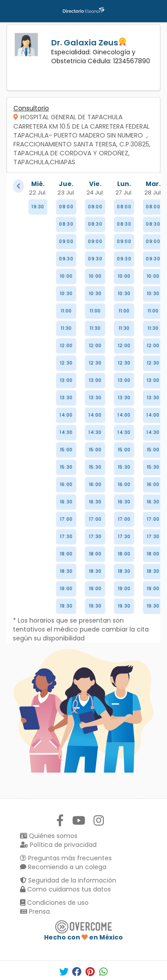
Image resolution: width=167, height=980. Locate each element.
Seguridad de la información (68, 880)
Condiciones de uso (54, 903)
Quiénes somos (49, 836)
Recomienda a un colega (63, 867)
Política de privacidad (58, 845)
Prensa (35, 911)
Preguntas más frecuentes (66, 858)
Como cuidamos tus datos (65, 889)
